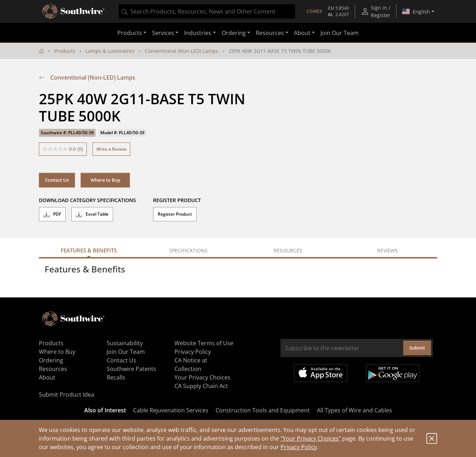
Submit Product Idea (67, 395)
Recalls (116, 377)
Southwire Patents (131, 369)
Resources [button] (270, 33)
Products (65, 51)
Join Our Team (340, 33)
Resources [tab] (288, 250)
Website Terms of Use (204, 343)
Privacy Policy (299, 447)
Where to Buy (105, 180)
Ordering (51, 360)
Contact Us (57, 180)
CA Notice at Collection (191, 365)
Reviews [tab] (388, 250)
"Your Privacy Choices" (311, 438)
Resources (53, 369)
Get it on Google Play (393, 373)
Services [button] (163, 33)
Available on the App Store (321, 373)
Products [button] (130, 33)
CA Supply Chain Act (201, 386)
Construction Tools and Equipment (263, 410)
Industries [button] (198, 33)
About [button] (302, 33)
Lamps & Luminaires (110, 51)
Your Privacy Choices (202, 377)
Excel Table (92, 214)
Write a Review (112, 149)
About (47, 377)
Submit (417, 348)
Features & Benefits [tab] (89, 250)
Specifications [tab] (188, 250)
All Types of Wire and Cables (355, 410)
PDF (52, 214)
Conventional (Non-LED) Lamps (182, 51)
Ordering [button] (234, 33)
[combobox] (207, 11)
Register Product (175, 214)
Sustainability (125, 343)
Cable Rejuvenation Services (171, 410)
